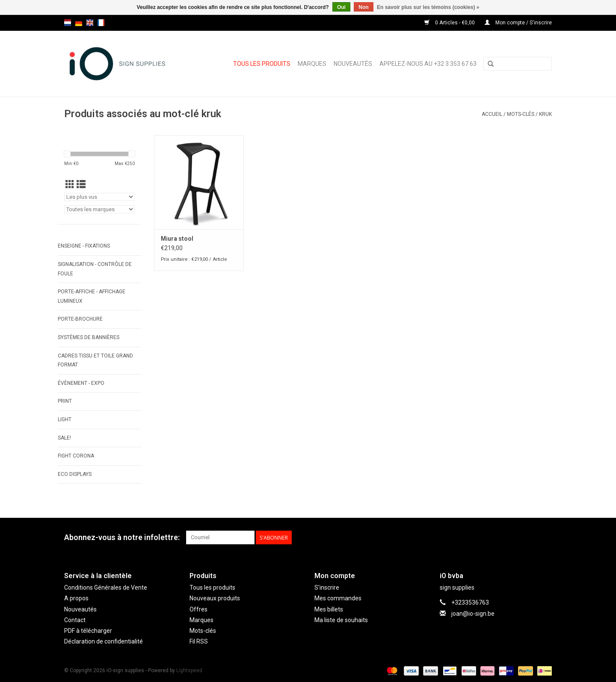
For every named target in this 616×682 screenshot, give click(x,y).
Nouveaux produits (215, 598)
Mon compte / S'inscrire (518, 23)
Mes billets (329, 609)
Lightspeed (189, 670)
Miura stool (177, 239)
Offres (198, 609)
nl (68, 23)
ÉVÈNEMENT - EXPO (81, 383)
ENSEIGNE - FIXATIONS (84, 246)
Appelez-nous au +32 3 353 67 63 (428, 64)
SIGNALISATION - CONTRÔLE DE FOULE (95, 269)
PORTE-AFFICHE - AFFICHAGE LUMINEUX (92, 296)
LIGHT (65, 419)
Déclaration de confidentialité (104, 641)
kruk (545, 114)
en (90, 23)
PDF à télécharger (88, 631)
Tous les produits (262, 64)
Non (363, 7)
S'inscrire (327, 588)
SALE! (64, 438)
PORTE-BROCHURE (80, 319)
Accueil (492, 114)
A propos (76, 598)
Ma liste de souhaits (341, 620)
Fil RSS (199, 641)
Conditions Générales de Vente (106, 588)
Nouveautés (353, 64)
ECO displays (75, 474)
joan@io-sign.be (473, 614)
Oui (341, 7)
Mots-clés (521, 114)
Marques (312, 64)
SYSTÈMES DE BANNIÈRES (89, 337)
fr (101, 23)
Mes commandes (338, 598)
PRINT (65, 401)
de (79, 23)
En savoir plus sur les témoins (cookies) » (428, 7)
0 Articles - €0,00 (450, 23)
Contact (75, 620)
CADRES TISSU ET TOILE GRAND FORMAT (95, 360)
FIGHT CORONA (76, 456)
